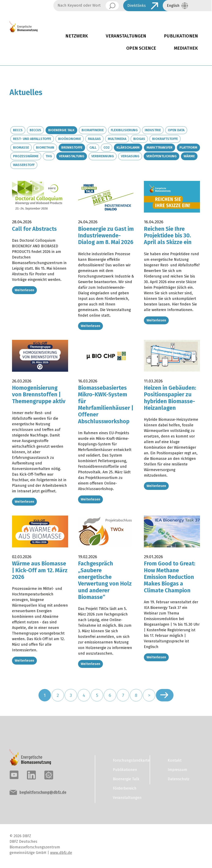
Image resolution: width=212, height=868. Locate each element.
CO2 (107, 147)
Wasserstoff (24, 165)
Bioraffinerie (93, 130)
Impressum (177, 770)
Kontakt (175, 760)
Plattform (188, 147)
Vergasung (130, 156)
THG (49, 156)
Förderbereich (125, 788)
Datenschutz (179, 779)
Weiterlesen (24, 290)
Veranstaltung (72, 156)
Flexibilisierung (124, 130)
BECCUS (35, 130)
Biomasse (21, 147)
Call (93, 147)
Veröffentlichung (161, 156)
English (173, 6)
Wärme (189, 156)
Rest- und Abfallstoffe (32, 139)
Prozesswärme (26, 156)
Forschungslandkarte (129, 760)
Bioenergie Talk (61, 130)
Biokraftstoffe (165, 139)
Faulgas (94, 139)
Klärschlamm (128, 147)
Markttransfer (160, 147)
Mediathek (186, 48)
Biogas (139, 139)
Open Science (141, 48)
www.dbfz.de (61, 853)
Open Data (176, 130)
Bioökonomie (70, 139)
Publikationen (125, 770)
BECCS (18, 130)
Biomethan (45, 147)
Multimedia (117, 139)
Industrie (153, 130)
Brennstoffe (72, 147)
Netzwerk (77, 36)
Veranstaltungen (126, 36)
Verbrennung (103, 156)
